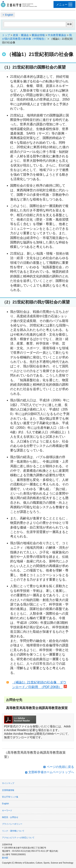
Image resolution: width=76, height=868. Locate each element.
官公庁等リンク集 (10, 797)
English (9, 15)
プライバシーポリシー (12, 824)
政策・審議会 (21, 35)
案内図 (5, 858)
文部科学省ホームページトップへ (51, 772)
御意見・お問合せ (10, 817)
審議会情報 (38, 35)
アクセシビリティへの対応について (18, 838)
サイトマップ (8, 783)
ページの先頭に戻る (60, 767)
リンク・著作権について (13, 831)
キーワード (7, 811)
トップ (6, 35)
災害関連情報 (8, 790)
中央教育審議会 (57, 35)
